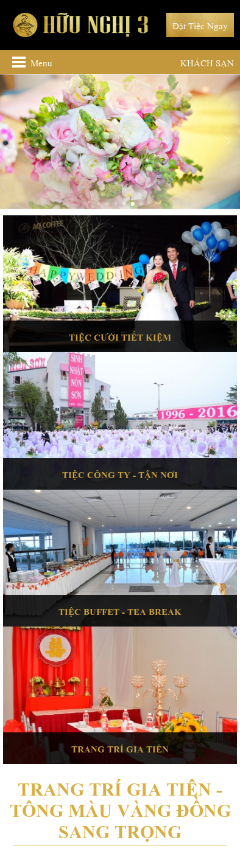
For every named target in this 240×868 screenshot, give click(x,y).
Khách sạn (207, 62)
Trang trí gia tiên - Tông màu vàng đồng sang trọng (120, 808)
